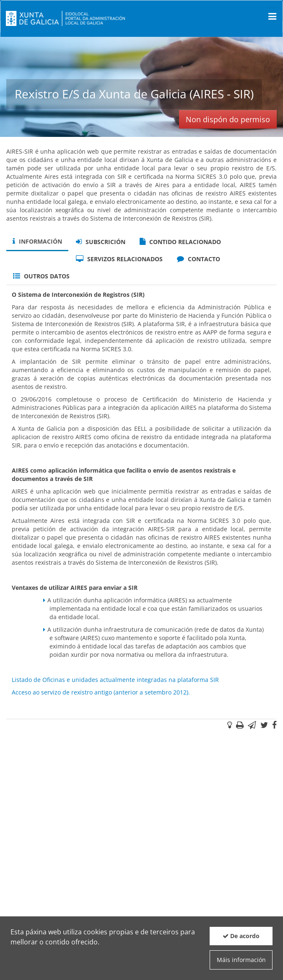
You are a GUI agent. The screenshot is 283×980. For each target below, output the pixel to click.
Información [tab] (37, 241)
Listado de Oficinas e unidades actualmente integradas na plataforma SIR (115, 680)
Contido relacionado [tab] (180, 242)
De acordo (241, 936)
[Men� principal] (272, 16)
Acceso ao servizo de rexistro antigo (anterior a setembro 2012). (101, 692)
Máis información (241, 960)
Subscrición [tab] (101, 242)
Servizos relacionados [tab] (119, 259)
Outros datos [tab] (41, 276)
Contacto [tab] (199, 259)
